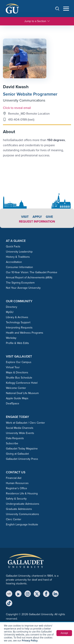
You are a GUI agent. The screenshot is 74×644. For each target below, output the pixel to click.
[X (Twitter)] (37, 594)
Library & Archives (17, 317)
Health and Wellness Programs (25, 333)
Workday (11, 338)
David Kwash (16, 87)
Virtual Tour (13, 367)
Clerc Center (14, 519)
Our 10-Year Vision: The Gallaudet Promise (32, 272)
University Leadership (19, 252)
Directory (12, 307)
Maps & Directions (17, 372)
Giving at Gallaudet (17, 454)
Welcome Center (16, 388)
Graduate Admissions (19, 509)
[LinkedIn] (55, 594)
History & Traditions (18, 257)
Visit (25, 217)
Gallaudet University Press (22, 459)
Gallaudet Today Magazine (22, 449)
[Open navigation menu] (66, 9)
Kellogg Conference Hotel (22, 383)
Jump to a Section (37, 21)
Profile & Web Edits (17, 343)
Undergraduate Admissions (23, 504)
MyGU (10, 312)
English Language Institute (22, 524)
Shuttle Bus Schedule (19, 378)
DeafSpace (13, 403)
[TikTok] (9, 603)
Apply (37, 217)
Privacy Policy (30, 641)
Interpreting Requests (19, 328)
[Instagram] (28, 594)
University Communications (24, 100)
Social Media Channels (20, 428)
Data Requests (15, 438)
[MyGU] (9, 594)
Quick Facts (13, 246)
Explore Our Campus (19, 362)
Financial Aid (14, 478)
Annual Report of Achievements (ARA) (29, 277)
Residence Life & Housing (22, 493)
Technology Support (18, 322)
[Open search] (59, 8)
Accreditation (14, 262)
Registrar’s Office (16, 488)
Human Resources (17, 483)
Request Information (37, 221)
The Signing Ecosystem (20, 283)
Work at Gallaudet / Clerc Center (25, 423)
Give (49, 217)
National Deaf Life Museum (22, 393)
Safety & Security (16, 499)
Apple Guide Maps (17, 398)
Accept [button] (64, 633)
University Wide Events (20, 433)
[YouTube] (18, 594)
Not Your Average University (23, 288)
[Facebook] (46, 594)
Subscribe (12, 443)
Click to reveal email (17, 108)
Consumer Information (19, 267)
